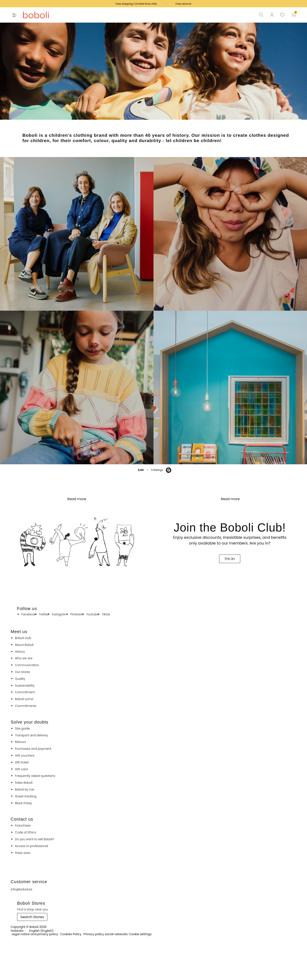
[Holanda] (18, 931)
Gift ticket (22, 762)
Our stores (22, 672)
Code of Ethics (25, 832)
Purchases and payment (33, 749)
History (20, 652)
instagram (59, 614)
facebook (29, 614)
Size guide (22, 729)
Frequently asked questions (35, 776)
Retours (20, 742)
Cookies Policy (71, 934)
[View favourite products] (286, 15)
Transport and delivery (31, 735)
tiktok (106, 614)
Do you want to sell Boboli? (35, 839)
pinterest (77, 614)
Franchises (23, 826)
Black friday (23, 803)
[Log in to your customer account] (275, 15)
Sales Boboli (24, 783)
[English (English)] (42, 931)
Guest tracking (26, 796)
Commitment (25, 692)
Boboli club (23, 638)
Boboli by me (25, 790)
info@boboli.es (21, 889)
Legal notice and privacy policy (35, 934)
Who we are (24, 658)
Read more (77, 499)
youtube (93, 614)
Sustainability (25, 686)
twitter (44, 614)
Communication (27, 665)
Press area (23, 853)
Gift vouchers (25, 756)
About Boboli (24, 645)
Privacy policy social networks (106, 934)
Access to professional (32, 846)
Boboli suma (24, 699)
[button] (12, 15)
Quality (20, 679)
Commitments (26, 706)
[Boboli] (39, 15)
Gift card (21, 769)
